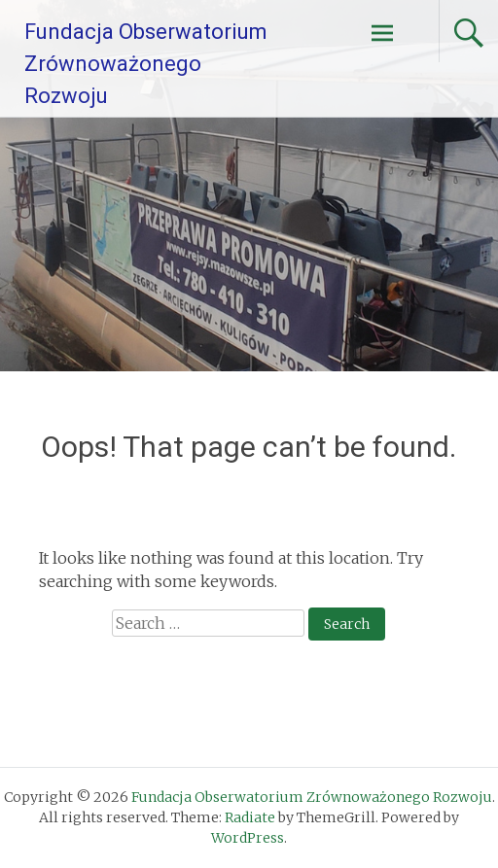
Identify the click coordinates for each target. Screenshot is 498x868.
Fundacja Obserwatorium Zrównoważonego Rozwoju (146, 64)
